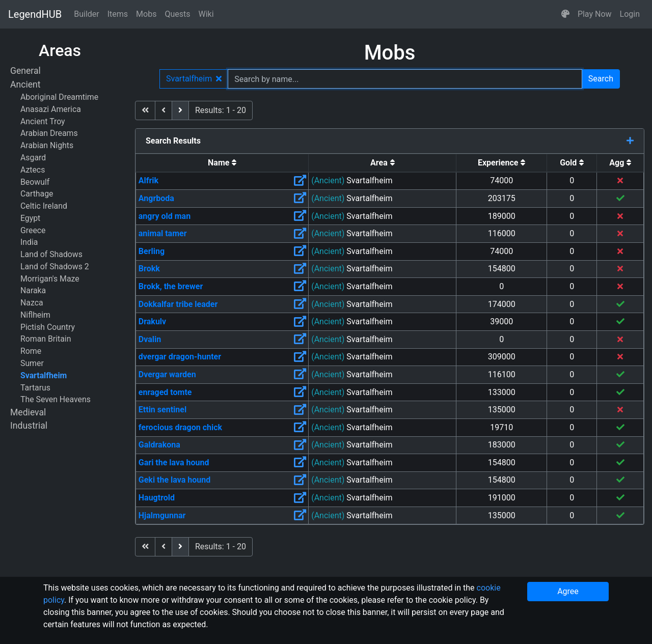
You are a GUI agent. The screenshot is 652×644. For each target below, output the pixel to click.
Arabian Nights (47, 145)
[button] (565, 14)
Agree (568, 591)
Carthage (37, 194)
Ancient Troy (43, 121)
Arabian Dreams (49, 133)
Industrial (29, 426)
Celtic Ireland (44, 206)
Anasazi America (51, 109)
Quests (177, 14)
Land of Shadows (51, 254)
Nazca (32, 303)
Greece (33, 230)
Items (118, 14)
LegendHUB (35, 14)
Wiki (206, 14)
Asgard (33, 158)
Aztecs (33, 170)
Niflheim (35, 315)
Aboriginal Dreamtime (59, 97)
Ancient (25, 85)
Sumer (32, 363)
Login (630, 14)
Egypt (30, 218)
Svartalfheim (44, 375)
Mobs (146, 14)
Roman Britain (46, 339)
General (25, 71)
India (29, 242)
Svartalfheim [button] (194, 79)
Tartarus (35, 388)
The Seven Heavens (56, 399)
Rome (31, 351)
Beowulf (35, 182)
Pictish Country (48, 327)
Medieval (28, 412)
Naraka (33, 290)
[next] (180, 110)
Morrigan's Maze (50, 279)
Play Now (595, 14)
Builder (87, 14)
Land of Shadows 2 (55, 267)
